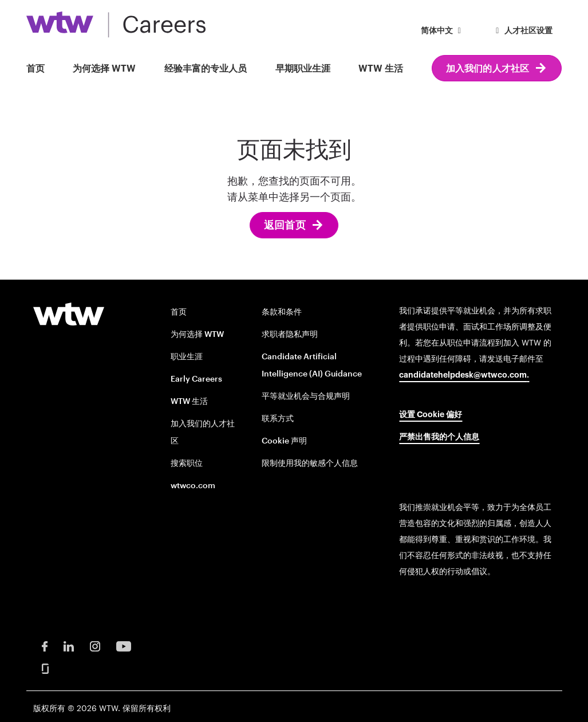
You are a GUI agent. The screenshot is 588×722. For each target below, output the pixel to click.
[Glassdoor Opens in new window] (45, 668)
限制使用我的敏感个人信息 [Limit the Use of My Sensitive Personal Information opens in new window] (310, 463)
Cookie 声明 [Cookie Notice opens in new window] (284, 440)
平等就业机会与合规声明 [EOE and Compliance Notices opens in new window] (306, 396)
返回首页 (285, 225)
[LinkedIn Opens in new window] (69, 646)
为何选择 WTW (104, 69)
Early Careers (196, 378)
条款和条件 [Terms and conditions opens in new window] (282, 311)
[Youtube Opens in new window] (124, 646)
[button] (443, 32)
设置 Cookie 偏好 (431, 415)
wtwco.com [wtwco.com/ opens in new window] (193, 485)
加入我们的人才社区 (488, 69)
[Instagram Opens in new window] (95, 646)
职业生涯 (187, 356)
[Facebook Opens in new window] (45, 646)
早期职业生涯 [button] (303, 69)
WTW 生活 (381, 69)
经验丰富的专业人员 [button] (206, 69)
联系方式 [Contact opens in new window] (278, 418)
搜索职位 (187, 463)
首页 (35, 69)
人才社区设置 (522, 31)
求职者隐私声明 (290, 334)
